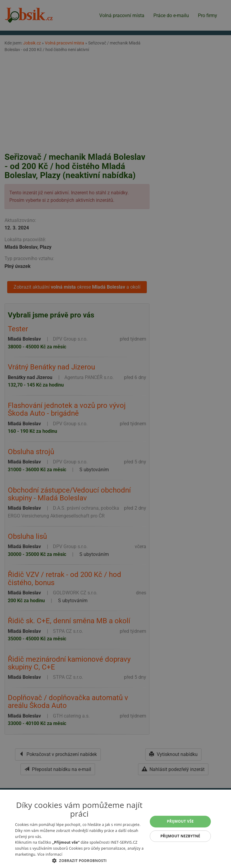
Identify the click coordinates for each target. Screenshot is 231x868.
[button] (79, 860)
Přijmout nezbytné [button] (180, 836)
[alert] (115, 434)
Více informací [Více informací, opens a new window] (50, 854)
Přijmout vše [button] (180, 821)
